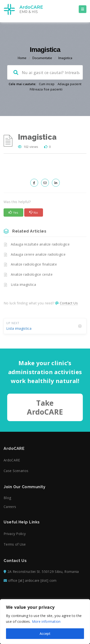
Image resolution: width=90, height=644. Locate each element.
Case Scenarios (16, 471)
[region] (45, 622)
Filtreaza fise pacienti (46, 89)
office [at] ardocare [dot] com (32, 580)
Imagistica (65, 58)
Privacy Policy (15, 534)
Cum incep (47, 84)
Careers (10, 507)
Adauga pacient (69, 84)
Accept (45, 634)
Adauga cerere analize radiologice (38, 254)
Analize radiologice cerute (32, 274)
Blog (7, 498)
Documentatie (42, 58)
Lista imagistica (23, 284)
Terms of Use (15, 544)
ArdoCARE (12, 460)
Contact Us (69, 303)
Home (22, 58)
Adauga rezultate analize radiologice (40, 244)
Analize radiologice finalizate (34, 264)
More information (46, 621)
